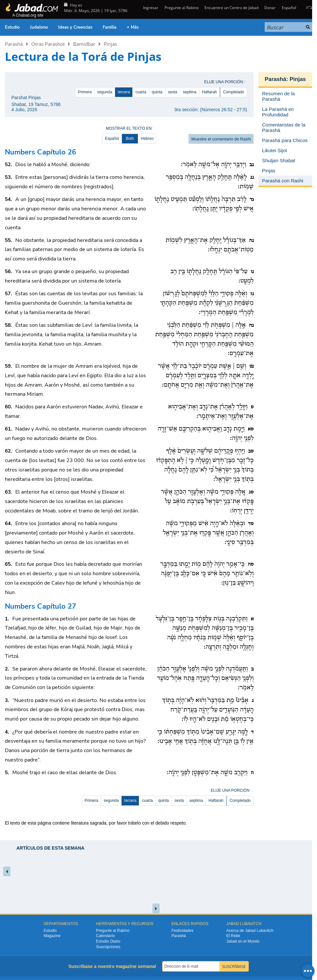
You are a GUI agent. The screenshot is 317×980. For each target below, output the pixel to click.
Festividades (182, 931)
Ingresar (150, 8)
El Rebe (233, 936)
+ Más (133, 27)
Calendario (105, 936)
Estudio (12, 27)
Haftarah (209, 92)
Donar (270, 8)
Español (289, 8)
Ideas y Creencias (75, 27)
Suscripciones (108, 947)
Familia (110, 27)
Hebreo (147, 139)
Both (130, 139)
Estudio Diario (108, 941)
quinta (157, 92)
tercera (124, 92)
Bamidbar (84, 44)
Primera (85, 92)
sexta (173, 92)
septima (190, 92)
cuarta (141, 92)
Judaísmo (39, 27)
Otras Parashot (48, 44)
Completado (234, 92)
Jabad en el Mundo (243, 941)
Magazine (52, 936)
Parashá (14, 44)
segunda (105, 92)
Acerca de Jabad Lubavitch (250, 931)
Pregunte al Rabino (182, 8)
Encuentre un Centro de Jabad (231, 8)
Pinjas (110, 44)
